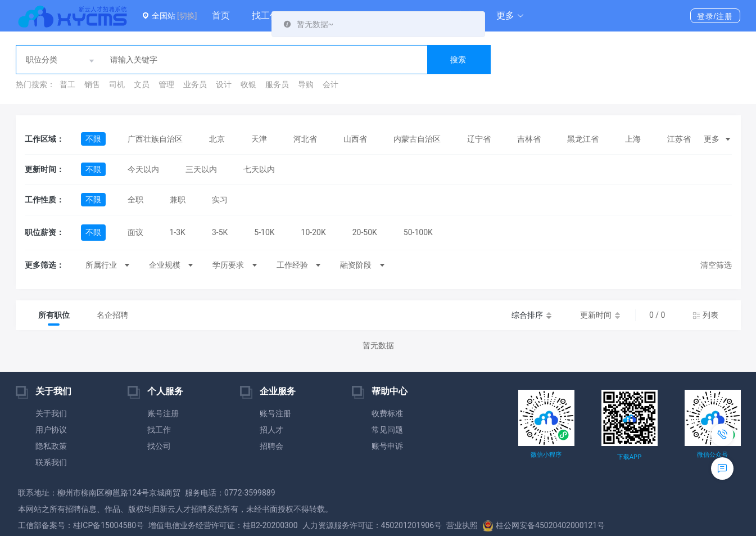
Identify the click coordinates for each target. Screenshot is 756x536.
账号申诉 (387, 446)
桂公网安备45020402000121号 (544, 525)
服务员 (277, 84)
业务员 (195, 84)
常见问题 (387, 430)
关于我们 (51, 413)
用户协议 (51, 430)
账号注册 (163, 413)
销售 (92, 84)
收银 (248, 84)
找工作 (265, 15)
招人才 (271, 430)
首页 (221, 15)
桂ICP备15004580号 (109, 525)
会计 (331, 84)
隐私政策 (51, 446)
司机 (117, 84)
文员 (142, 84)
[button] (510, 16)
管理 (166, 84)
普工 (67, 84)
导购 (306, 84)
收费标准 (387, 413)
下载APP (629, 457)
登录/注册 (715, 16)
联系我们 (51, 462)
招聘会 (271, 446)
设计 (224, 84)
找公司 (159, 446)
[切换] (187, 16)
